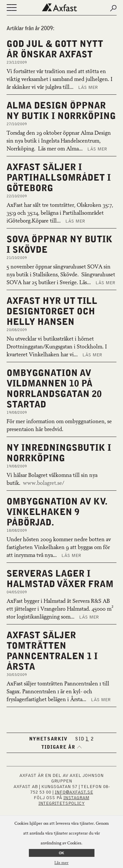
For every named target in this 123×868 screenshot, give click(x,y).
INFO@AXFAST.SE (74, 792)
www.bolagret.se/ (44, 483)
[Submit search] (113, 8)
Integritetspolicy (61, 803)
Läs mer (88, 88)
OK (61, 853)
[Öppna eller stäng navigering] (11, 8)
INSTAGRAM (76, 798)
